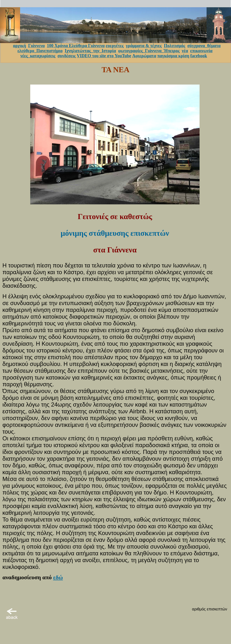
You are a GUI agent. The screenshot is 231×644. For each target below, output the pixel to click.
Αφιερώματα (144, 56)
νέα (185, 51)
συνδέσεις (67, 56)
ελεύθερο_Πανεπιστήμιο (40, 51)
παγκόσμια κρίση (173, 56)
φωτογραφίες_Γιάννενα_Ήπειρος (149, 51)
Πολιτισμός (175, 46)
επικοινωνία (201, 51)
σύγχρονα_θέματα (204, 46)
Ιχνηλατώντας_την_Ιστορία (90, 51)
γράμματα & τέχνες (144, 46)
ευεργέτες (115, 46)
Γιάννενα (36, 46)
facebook (199, 56)
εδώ (58, 577)
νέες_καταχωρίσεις (38, 56)
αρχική (20, 46)
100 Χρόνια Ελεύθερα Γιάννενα (76, 46)
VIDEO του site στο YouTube (104, 56)
